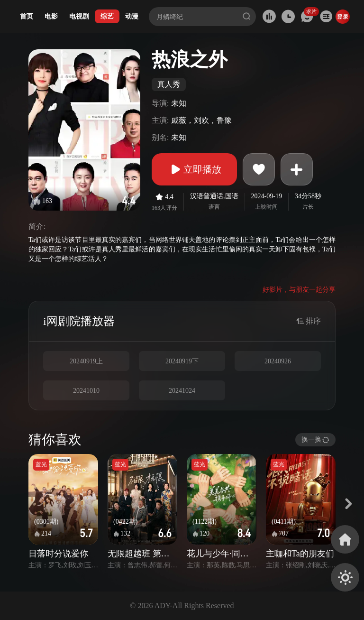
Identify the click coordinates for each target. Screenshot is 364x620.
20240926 (278, 361)
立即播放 (194, 169)
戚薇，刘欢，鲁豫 (201, 120)
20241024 (182, 391)
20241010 (86, 391)
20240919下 (182, 361)
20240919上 (86, 361)
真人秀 (169, 84)
